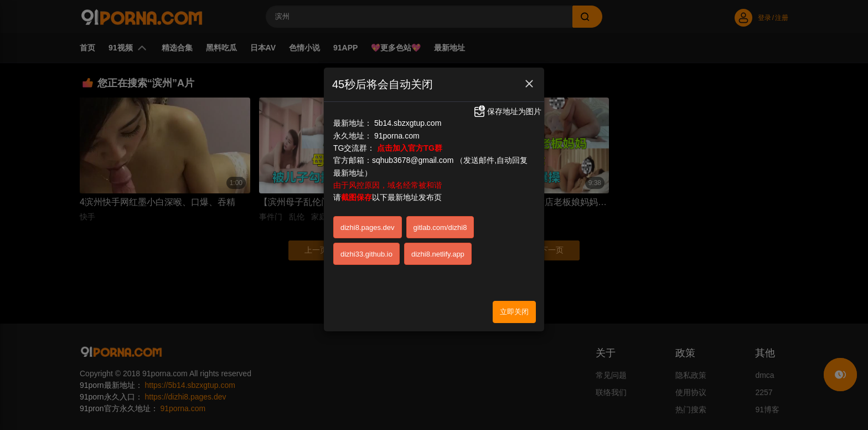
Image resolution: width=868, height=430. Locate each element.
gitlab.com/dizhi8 (440, 227)
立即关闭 (514, 312)
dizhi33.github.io (366, 254)
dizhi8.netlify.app (438, 254)
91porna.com (397, 136)
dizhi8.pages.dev (368, 227)
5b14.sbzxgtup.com (408, 123)
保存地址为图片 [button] (507, 111)
